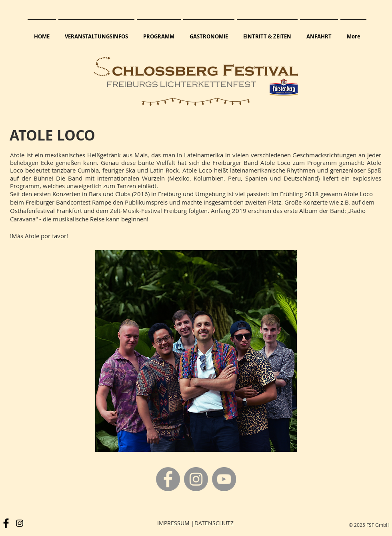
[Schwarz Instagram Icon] (20, 523)
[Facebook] (168, 479)
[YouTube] (224, 479)
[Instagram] (196, 479)
